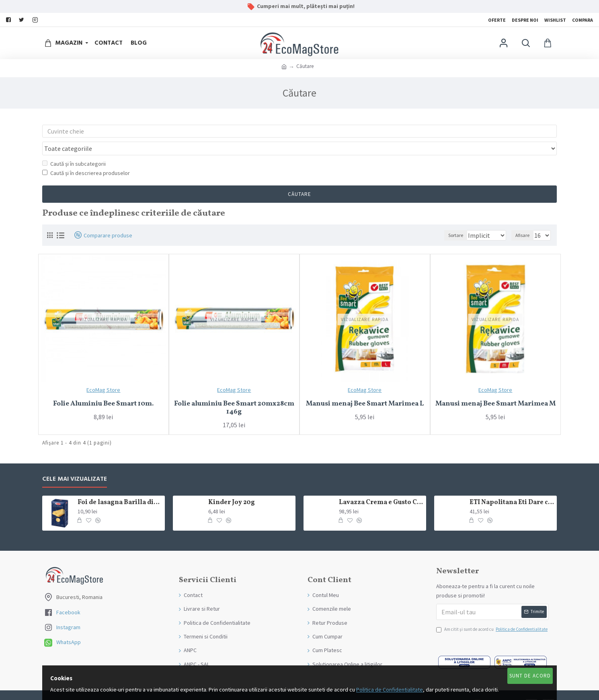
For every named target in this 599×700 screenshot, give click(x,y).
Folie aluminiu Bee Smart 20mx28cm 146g (234, 393)
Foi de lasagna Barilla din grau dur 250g (120, 487)
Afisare (525, 220)
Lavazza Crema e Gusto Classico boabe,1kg (381, 487)
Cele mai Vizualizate (75, 464)
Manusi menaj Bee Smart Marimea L (365, 389)
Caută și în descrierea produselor (86, 158)
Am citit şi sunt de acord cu (492, 614)
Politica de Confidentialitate (390, 690)
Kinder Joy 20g (232, 487)
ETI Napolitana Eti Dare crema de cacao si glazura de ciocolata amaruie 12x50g (512, 487)
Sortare (446, 220)
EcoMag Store (103, 375)
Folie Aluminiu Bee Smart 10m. (103, 389)
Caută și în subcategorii (74, 148)
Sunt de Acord (530, 676)
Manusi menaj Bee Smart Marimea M (495, 389)
